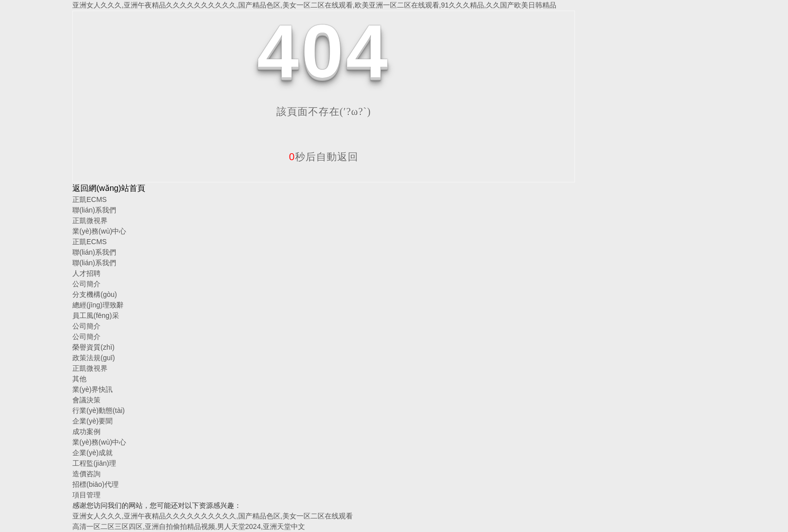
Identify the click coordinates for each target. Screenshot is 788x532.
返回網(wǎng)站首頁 (109, 188)
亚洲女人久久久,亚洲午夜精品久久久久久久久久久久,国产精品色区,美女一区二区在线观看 (213, 516)
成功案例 (86, 432)
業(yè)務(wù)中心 (99, 231)
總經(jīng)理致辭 (98, 305)
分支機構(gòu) (95, 294)
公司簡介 (86, 284)
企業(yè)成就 (92, 453)
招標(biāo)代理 (95, 484)
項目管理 (86, 495)
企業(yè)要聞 (92, 421)
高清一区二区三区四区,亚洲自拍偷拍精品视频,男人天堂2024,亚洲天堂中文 (189, 526)
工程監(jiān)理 (94, 463)
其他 (79, 379)
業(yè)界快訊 (92, 389)
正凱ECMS (89, 199)
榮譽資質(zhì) (93, 347)
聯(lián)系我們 (94, 210)
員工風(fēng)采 (96, 315)
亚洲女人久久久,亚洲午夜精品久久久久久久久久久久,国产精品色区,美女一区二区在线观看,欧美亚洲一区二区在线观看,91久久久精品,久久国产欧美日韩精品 (314, 5)
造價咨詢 (86, 474)
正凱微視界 (90, 221)
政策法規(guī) (94, 358)
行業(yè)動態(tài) (98, 410)
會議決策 (86, 400)
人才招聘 (86, 273)
